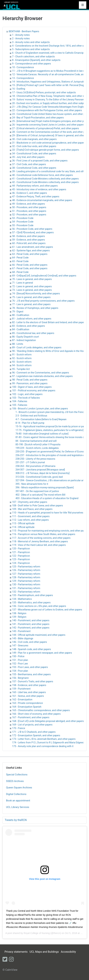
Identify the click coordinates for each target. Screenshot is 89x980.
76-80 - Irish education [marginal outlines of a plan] (42, 434)
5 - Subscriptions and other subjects (31, 49)
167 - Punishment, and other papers (31, 717)
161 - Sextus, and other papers (28, 696)
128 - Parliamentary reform (26, 577)
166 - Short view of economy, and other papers (36, 714)
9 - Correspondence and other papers (32, 64)
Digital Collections (16, 794)
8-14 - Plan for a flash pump (30, 423)
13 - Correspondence (23, 78)
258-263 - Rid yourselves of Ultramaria (35, 466)
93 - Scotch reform (22, 362)
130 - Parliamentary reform (26, 584)
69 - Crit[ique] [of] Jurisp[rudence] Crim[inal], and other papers (44, 276)
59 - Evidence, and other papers (28, 240)
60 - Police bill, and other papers (29, 243)
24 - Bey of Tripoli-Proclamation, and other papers (38, 118)
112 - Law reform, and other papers (30, 520)
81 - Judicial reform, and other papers (32, 319)
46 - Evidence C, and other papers (30, 193)
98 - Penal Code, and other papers (30, 380)
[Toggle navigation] (83, 5)
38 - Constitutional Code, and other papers (34, 168)
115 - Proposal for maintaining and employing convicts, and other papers (50, 531)
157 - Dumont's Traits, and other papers (33, 681)
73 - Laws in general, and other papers (32, 290)
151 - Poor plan (20, 660)
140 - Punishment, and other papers (31, 620)
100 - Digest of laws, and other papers (32, 387)
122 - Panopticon (21, 556)
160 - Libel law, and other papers (29, 692)
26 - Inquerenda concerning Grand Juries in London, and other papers (48, 125)
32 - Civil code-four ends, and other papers (34, 146)
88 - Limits (18, 344)
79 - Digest (18, 312)
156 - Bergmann (20, 678)
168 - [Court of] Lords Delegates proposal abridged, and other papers (48, 721)
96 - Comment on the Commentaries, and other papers (41, 373)
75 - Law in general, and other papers (31, 297)
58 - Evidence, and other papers (28, 236)
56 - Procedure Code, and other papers (32, 229)
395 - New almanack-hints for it (32, 484)
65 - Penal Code (20, 261)
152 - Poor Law (20, 664)
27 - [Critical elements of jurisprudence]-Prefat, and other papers (46, 128)
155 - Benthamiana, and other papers (31, 674)
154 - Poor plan (20, 671)
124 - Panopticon (21, 563)
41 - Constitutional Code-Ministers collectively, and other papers (45, 179)
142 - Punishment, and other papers (31, 628)
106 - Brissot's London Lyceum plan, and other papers (40, 409)
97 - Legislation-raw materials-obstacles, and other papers (42, 376)
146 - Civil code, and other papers (29, 642)
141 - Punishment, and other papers (31, 624)
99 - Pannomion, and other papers (30, 383)
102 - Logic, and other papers (27, 394)
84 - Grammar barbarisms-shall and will (36, 441)
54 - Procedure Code (23, 222)
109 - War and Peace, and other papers (32, 509)
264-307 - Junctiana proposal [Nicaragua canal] (40, 470)
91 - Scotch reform (22, 355)
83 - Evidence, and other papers (28, 326)
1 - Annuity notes (21, 35)
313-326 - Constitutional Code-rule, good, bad (39, 477)
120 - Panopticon (21, 549)
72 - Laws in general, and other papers (32, 286)
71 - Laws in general (23, 283)
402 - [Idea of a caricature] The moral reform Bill (40, 495)
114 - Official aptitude (23, 527)
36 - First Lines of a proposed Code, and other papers (40, 161)
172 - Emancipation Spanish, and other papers (36, 735)
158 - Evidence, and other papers (29, 685)
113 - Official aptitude (23, 523)
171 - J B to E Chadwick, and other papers (34, 732)
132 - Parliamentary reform (26, 592)
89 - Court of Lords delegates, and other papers (37, 347)
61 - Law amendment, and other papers (33, 247)
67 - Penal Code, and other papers (30, 268)
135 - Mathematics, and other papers (31, 603)
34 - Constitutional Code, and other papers (34, 153)
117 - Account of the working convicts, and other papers (41, 538)
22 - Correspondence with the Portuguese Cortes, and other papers (47, 110)
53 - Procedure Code (23, 218)
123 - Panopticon (21, 559)
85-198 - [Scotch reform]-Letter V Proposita (38, 444)
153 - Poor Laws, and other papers (30, 667)
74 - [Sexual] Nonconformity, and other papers (36, 293)
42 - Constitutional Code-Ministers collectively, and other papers (45, 182)
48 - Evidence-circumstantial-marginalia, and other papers (42, 200)
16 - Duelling (19, 89)
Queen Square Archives (19, 788)
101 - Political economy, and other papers (34, 390)
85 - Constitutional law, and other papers (33, 333)
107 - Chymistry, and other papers (30, 502)
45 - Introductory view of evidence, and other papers (39, 189)
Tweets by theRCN (16, 820)
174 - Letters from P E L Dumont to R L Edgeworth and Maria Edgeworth (50, 743)
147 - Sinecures (20, 646)
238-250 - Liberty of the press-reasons (35, 459)
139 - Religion (19, 617)
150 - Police (18, 656)
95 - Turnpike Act (21, 369)
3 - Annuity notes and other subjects (31, 42)
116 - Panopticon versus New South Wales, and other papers (44, 534)
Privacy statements (16, 952)
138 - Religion (19, 613)
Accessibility (68, 952)
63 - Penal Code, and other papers (30, 254)
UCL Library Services (18, 807)
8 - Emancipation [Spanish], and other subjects (36, 60)
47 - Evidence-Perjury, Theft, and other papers (36, 197)
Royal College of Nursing (37, 933)
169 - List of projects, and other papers (32, 725)
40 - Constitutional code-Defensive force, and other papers (42, 175)
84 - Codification (21, 329)
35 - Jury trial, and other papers (28, 157)
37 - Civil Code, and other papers (29, 164)
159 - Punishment (21, 689)
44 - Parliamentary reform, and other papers (35, 186)
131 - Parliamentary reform (26, 588)
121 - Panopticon (21, 552)
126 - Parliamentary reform (26, 570)
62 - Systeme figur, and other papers (31, 250)
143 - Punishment (21, 631)
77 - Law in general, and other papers (31, 304)
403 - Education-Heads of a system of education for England (47, 498)
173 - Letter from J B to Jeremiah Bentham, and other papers (44, 739)
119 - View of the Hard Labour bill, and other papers (39, 545)
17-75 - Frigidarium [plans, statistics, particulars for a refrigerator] (49, 430)
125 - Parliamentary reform (26, 567)
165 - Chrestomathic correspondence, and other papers (41, 710)
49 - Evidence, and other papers (28, 204)
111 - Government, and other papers (31, 516)
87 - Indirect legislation (24, 340)
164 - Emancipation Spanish (27, 707)
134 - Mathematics (22, 599)
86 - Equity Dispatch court (26, 337)
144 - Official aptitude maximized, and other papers (39, 635)
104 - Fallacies (20, 401)
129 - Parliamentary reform (26, 581)
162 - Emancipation (22, 699)
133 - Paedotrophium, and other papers (33, 595)
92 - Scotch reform (22, 358)
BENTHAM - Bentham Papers (24, 31)
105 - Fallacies (20, 405)
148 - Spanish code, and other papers (32, 649)
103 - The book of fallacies (26, 398)
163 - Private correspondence (27, 703)
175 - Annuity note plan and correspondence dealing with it (43, 746)
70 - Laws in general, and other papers (32, 279)
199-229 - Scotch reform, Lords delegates (37, 448)
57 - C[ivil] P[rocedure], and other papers (33, 232)
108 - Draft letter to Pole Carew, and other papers (38, 506)
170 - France (19, 728)
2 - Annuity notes (21, 38)
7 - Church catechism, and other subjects (33, 57)
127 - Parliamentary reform (26, 574)
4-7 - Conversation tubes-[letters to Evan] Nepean (41, 419)
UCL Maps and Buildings (44, 952)
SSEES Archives (15, 781)
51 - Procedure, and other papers (29, 211)
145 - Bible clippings (23, 638)
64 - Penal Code (20, 258)
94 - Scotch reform (22, 365)
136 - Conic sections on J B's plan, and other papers (39, 606)
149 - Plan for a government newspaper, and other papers (42, 653)
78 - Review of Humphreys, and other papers (35, 308)
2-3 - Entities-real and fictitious (31, 416)
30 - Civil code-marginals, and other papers (34, 139)
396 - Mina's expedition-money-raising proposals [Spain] (45, 487)
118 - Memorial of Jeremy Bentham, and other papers (40, 541)
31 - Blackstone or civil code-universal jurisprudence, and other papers (49, 143)
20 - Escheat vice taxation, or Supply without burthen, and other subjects (50, 103)
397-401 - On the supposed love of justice (37, 491)
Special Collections (17, 775)
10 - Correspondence (23, 67)
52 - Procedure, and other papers (29, 215)
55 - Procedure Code (23, 225)
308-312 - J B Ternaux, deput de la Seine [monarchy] (42, 473)
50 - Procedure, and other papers (29, 207)
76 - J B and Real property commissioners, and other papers (43, 301)
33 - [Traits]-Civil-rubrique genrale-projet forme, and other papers (46, 150)
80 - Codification (21, 315)
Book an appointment (18, 801)
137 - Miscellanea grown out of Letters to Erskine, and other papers (47, 610)
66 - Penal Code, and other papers (30, 265)
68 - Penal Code (20, 272)
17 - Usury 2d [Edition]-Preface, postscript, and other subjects (44, 92)
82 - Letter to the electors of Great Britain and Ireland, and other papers (49, 322)
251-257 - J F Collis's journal (30, 462)
